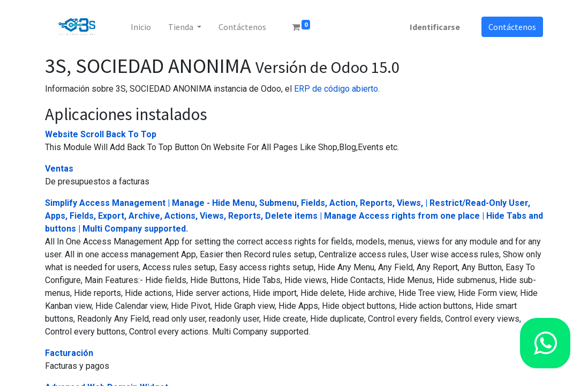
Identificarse (435, 27)
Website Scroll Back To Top (101, 134)
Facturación (69, 353)
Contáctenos (512, 27)
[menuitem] (141, 27)
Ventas (59, 169)
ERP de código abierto (336, 89)
